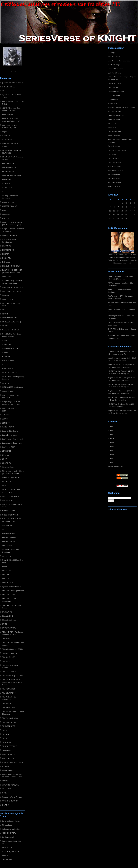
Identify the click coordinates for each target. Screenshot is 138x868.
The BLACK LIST (9, 657)
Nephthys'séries (114, 119)
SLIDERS (6, 579)
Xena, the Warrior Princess (12, 797)
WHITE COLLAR (9, 789)
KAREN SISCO (8, 427)
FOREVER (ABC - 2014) (12, 322)
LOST (4, 459)
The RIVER (6, 704)
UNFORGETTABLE (10, 758)
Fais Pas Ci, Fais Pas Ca (12, 291)
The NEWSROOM (9, 693)
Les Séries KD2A (9, 447)
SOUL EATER (7, 583)
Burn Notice (7, 179)
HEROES (6, 383)
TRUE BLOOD (8, 742)
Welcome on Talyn (115, 182)
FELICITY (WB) (8, 299)
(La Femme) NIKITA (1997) (12, 83)
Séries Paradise (114, 146)
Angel (4, 132)
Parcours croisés (9, 533)
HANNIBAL (6, 356)
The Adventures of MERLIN (13, 649)
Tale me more (7, 860)
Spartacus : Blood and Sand (13, 587)
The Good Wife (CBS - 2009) (13, 676)
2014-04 (111, 459)
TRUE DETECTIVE (10, 746)
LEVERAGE (7, 451)
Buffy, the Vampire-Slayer (12, 175)
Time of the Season (115, 170)
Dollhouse (6, 262)
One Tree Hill (7, 525)
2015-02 (111, 430)
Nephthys (112, 364)
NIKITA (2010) (8, 500)
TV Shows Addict (115, 174)
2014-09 (111, 442)
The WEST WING (9, 722)
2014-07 (111, 450)
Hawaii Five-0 (7, 368)
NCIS (4, 486)
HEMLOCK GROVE (10, 372)
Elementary (6, 276)
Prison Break (7, 545)
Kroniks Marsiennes (116, 69)
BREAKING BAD (9, 171)
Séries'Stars (113, 154)
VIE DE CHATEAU (9, 833)
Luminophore (113, 99)
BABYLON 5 (7, 136)
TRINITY (6, 738)
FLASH (5, 314)
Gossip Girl (6, 344)
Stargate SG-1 (8, 616)
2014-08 (111, 447)
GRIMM (5, 352)
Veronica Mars (8, 770)
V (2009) (5, 766)
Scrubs (5, 567)
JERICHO (6, 423)
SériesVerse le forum (116, 158)
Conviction (6, 214)
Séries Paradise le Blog (117, 150)
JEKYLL (5, 419)
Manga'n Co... (113, 103)
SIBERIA (6, 575)
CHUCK (5, 210)
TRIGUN (5, 734)
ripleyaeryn (112, 351)
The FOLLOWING (9, 672)
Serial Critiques (114, 136)
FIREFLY (6, 310)
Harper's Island (8, 360)
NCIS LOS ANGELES (10, 496)
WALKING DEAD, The (11, 785)
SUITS (5, 624)
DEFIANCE (6, 246)
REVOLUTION (8, 556)
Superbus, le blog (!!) (116, 162)
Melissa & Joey (8, 467)
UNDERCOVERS (9, 754)
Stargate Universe (9, 620)
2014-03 (111, 463)
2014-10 (111, 438)
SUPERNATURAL (9, 628)
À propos (12, 71)
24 (3, 91)
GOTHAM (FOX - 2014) (11, 348)
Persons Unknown (9, 541)
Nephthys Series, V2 (116, 115)
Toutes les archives (115, 467)
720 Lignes (112, 53)
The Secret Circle (9, 707)
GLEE (4, 340)
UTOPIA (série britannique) (12, 762)
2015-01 (111, 435)
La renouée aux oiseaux (11, 821)
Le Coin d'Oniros (114, 83)
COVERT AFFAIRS (9, 235)
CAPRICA (6, 184)
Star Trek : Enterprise (10, 595)
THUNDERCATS (9, 726)
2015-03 (111, 427)
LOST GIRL (7, 463)
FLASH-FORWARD (10, 318)
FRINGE (5, 326)
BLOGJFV (6, 856)
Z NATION (6, 805)
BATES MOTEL (8, 140)
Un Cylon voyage (115, 178)
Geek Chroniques (115, 65)
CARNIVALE (7, 187)
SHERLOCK (7, 571)
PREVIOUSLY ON (115, 132)
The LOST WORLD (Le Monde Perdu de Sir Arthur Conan (12, 682)
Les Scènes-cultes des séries (13, 439)
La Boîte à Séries (115, 73)
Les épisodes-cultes (10, 435)
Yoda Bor (112, 358)
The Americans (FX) (10, 653)
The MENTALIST (9, 689)
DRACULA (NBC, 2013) (11, 266)
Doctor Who (7, 258)
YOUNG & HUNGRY (10, 801)
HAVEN (5, 364)
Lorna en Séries (114, 95)
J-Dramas (6, 415)
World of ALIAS (114, 186)
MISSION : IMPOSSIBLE (12, 478)
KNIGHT (111, 371)
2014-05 (111, 455)
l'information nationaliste (11, 829)
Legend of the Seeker (10, 431)
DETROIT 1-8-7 (8, 250)
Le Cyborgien (113, 87)
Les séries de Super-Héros (12, 443)
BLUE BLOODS (8, 163)
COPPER (6, 218)
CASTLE (6, 192)
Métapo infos (7, 825)
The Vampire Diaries (10, 718)
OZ (3, 529)
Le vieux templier (9, 837)
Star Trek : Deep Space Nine (13, 591)
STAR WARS (7, 612)
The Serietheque (114, 166)
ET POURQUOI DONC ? (12, 852)
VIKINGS (6, 781)
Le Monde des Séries (116, 91)
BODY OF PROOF (9, 167)
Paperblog (112, 127)
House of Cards (8, 391)
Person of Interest (9, 537)
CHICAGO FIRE (8, 202)
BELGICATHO (8, 848)
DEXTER (6, 254)
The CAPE (6, 661)
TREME (5, 730)
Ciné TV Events (114, 57)
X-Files (5, 793)
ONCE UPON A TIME (10, 515)
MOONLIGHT (7, 482)
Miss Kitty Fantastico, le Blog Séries (122, 107)
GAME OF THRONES (11, 330)
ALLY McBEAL (8, 115)
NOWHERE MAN (9, 511)
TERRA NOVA (8, 638)
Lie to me (6, 455)
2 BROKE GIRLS (9, 87)
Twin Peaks (7, 750)
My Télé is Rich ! (114, 111)
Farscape (6, 295)
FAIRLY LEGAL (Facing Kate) (13, 287)
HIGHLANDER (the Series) (12, 387)
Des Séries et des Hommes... (119, 61)
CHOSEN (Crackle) (10, 206)
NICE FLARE (113, 124)
